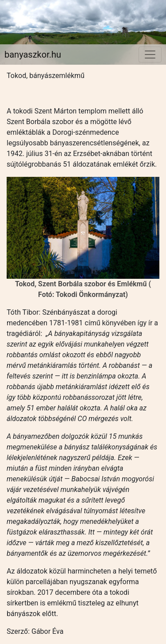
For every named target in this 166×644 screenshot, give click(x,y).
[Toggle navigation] (150, 55)
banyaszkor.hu (33, 55)
